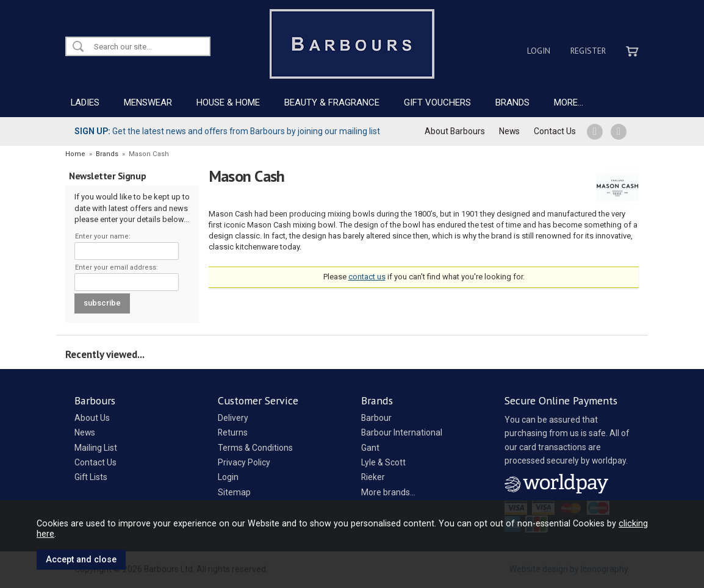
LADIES (85, 102)
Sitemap (234, 492)
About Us (92, 418)
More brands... (388, 492)
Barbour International (402, 432)
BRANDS (512, 102)
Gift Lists (91, 477)
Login (539, 51)
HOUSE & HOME (228, 102)
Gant (370, 448)
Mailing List (96, 448)
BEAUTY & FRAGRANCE (332, 102)
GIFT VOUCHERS (437, 102)
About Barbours (455, 131)
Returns (233, 432)
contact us (367, 277)
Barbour (376, 418)
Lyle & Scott (383, 462)
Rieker (373, 477)
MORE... (569, 102)
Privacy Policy (244, 462)
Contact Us (555, 131)
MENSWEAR (148, 102)
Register (588, 51)
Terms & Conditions (255, 448)
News (509, 131)
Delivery (233, 418)
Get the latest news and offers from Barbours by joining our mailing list (227, 131)
